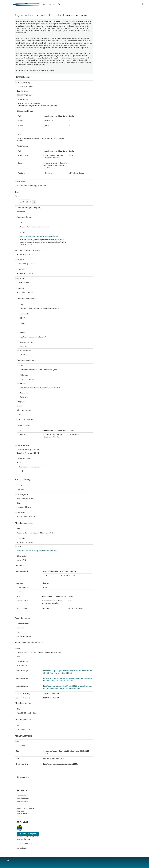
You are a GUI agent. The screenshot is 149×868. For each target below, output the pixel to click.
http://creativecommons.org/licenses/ (33, 337)
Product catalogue (34, 4)
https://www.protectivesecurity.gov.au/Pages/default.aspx (40, 388)
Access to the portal (28, 834)
